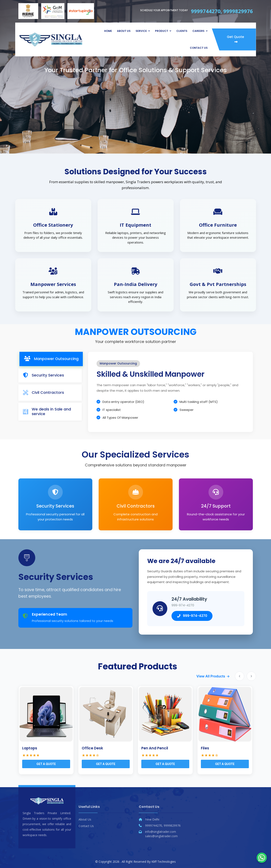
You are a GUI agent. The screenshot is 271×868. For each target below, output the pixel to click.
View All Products (211, 676)
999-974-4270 (192, 616)
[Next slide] (251, 676)
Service (141, 31)
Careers (198, 31)
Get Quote (235, 39)
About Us (124, 31)
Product (162, 31)
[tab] (51, 359)
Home (108, 31)
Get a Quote (46, 764)
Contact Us (199, 48)
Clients (182, 31)
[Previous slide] (240, 676)
